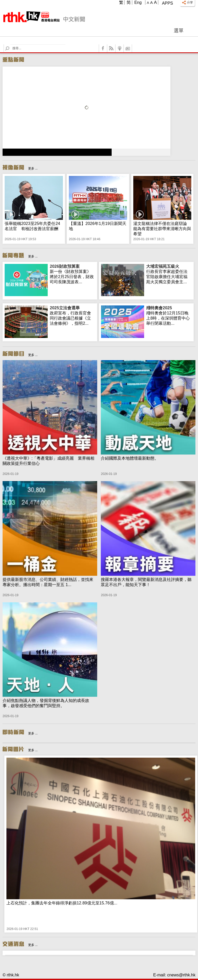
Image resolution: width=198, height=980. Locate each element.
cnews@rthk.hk (181, 975)
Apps (167, 3)
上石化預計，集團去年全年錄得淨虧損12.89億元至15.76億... (62, 903)
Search (10, 44)
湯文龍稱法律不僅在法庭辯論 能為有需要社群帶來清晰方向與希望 (162, 229)
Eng (138, 2)
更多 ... (33, 168)
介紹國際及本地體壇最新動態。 (130, 458)
